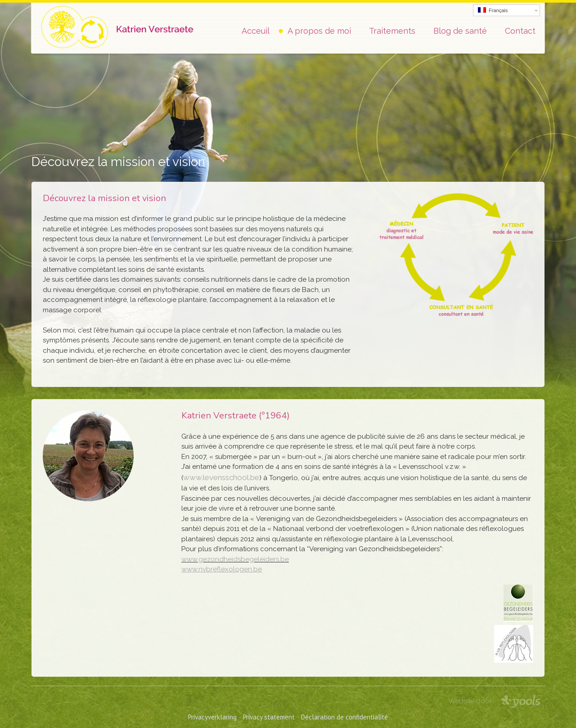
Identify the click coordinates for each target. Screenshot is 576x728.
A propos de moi (319, 31)
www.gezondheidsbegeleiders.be (235, 559)
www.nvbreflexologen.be (222, 569)
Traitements (392, 31)
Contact (520, 31)
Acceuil (256, 31)
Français (493, 10)
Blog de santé (460, 31)
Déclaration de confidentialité (344, 717)
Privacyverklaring (212, 717)
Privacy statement (269, 717)
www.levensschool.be (221, 477)
